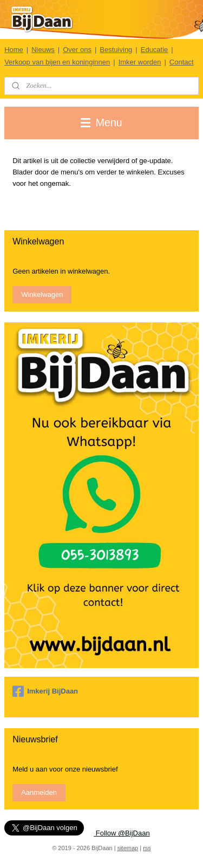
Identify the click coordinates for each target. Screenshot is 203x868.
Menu (101, 122)
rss (147, 848)
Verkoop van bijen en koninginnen (57, 62)
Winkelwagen (42, 294)
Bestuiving (116, 50)
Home (14, 50)
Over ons (77, 50)
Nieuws (43, 50)
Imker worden (140, 62)
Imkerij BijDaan (45, 691)
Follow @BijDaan (122, 833)
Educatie (155, 50)
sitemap (128, 848)
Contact (182, 62)
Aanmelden (39, 792)
